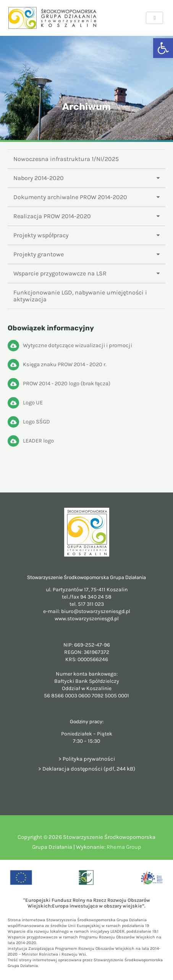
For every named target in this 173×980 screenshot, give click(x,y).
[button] (163, 48)
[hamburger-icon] (154, 18)
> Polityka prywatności (87, 759)
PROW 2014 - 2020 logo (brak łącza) (67, 384)
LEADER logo (38, 441)
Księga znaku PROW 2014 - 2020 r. (65, 364)
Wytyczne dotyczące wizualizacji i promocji (78, 345)
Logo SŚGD (36, 422)
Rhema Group (124, 847)
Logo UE (33, 403)
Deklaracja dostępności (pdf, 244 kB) (89, 769)
